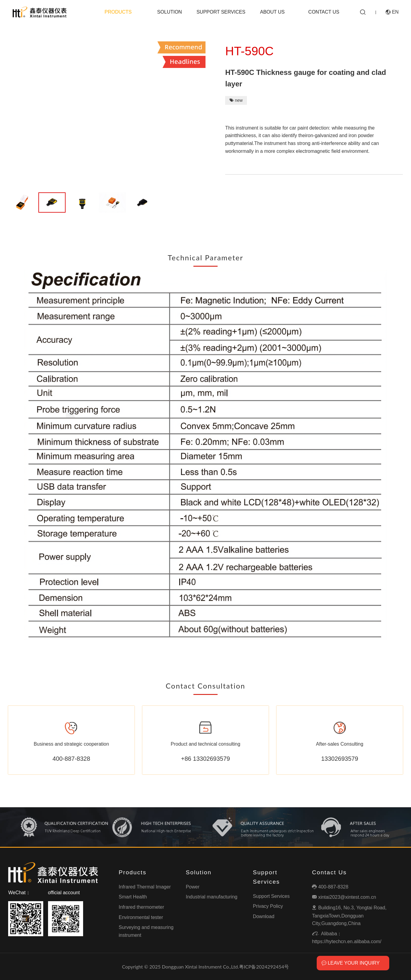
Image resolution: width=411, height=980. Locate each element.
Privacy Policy (268, 906)
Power (193, 887)
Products (118, 12)
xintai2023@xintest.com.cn (344, 897)
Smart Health (133, 897)
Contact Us (324, 12)
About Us (272, 12)
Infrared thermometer (141, 907)
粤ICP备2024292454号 (264, 967)
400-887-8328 (330, 887)
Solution (170, 12)
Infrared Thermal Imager (145, 887)
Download (264, 916)
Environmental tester (141, 917)
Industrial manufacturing (212, 897)
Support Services (221, 12)
